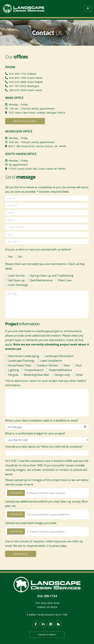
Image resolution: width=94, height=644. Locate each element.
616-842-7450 (18, 78)
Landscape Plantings (21, 361)
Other (79, 375)
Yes (10, 257)
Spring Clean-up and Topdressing (52, 276)
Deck (67, 365)
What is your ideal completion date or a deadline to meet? (42, 420)
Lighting (14, 370)
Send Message (21, 554)
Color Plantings (18, 285)
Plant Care (65, 280)
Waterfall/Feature (61, 370)
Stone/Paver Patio (20, 365)
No (20, 257)
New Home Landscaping (24, 356)
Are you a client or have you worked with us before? (38, 249)
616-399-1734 (18, 74)
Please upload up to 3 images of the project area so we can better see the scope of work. (47, 482)
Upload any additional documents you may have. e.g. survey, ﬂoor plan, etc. (46, 504)
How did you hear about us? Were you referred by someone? (44, 447)
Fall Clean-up (16, 280)
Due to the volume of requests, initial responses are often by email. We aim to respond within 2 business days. (44, 544)
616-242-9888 (18, 82)
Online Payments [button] (47, 635)
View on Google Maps (25, 121)
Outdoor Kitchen (48, 365)
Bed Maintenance (41, 280)
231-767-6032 (18, 86)
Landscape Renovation (59, 356)
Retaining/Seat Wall (36, 375)
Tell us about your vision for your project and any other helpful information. (46, 383)
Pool (79, 365)
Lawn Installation (51, 361)
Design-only (62, 375)
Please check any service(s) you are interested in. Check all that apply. (45, 266)
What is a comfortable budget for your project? (35, 433)
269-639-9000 (18, 90)
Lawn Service (16, 276)
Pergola (13, 375)
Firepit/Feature (34, 370)
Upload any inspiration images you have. (31, 523)
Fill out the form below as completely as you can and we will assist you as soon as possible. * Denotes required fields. (47, 189)
